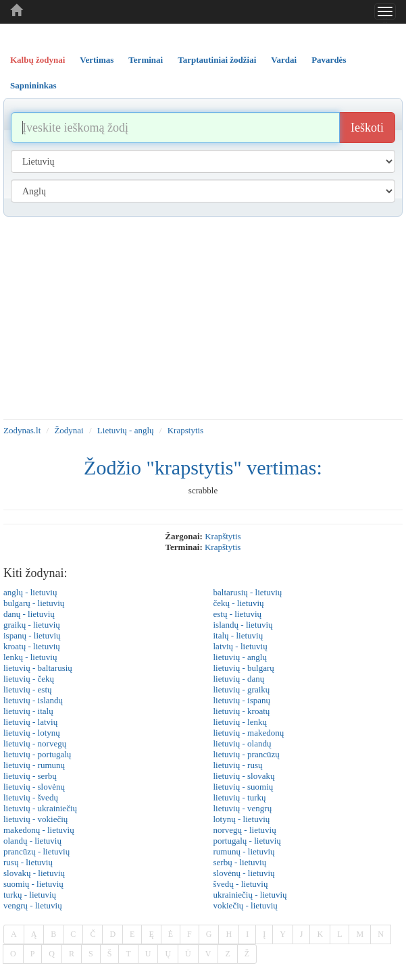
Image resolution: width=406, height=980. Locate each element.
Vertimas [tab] (97, 60)
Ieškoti (367, 128)
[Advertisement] (203, 318)
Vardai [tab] (284, 60)
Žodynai (69, 430)
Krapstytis (185, 430)
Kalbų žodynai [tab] (37, 60)
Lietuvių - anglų (126, 430)
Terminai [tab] (146, 60)
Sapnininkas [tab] (33, 85)
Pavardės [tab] (329, 60)
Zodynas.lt (22, 430)
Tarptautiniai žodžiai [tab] (217, 60)
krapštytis (223, 536)
